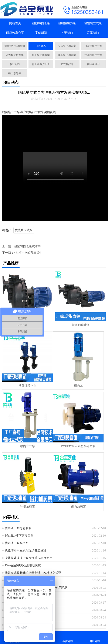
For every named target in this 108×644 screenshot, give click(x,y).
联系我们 (93, 33)
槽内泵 (78, 386)
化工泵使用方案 (41, 55)
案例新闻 (41, 33)
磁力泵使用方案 (15, 55)
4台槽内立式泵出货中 (28, 253)
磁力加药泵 (78, 507)
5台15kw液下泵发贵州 (19, 536)
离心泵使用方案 (67, 55)
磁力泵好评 (15, 73)
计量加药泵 (28, 507)
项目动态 (41, 46)
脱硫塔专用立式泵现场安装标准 (26, 551)
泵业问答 (15, 64)
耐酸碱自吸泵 (41, 23)
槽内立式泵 (28, 446)
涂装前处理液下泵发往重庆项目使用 (28, 558)
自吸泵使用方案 (93, 46)
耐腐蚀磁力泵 (67, 23)
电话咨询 (94, 638)
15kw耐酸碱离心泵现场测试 (23, 565)
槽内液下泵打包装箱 (18, 528)
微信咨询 (67, 638)
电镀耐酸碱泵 (80, 325)
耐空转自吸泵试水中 (27, 246)
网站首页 (15, 23)
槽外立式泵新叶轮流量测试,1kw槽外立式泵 (33, 573)
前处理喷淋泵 (28, 386)
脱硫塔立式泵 (24, 230)
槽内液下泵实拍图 (17, 543)
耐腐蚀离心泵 (15, 33)
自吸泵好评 (93, 64)
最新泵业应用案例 (15, 46)
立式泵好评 (67, 64)
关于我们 (67, 33)
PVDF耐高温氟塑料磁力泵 (78, 446)
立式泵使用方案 (67, 46)
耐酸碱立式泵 (93, 23)
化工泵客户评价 (41, 64)
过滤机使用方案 (93, 55)
